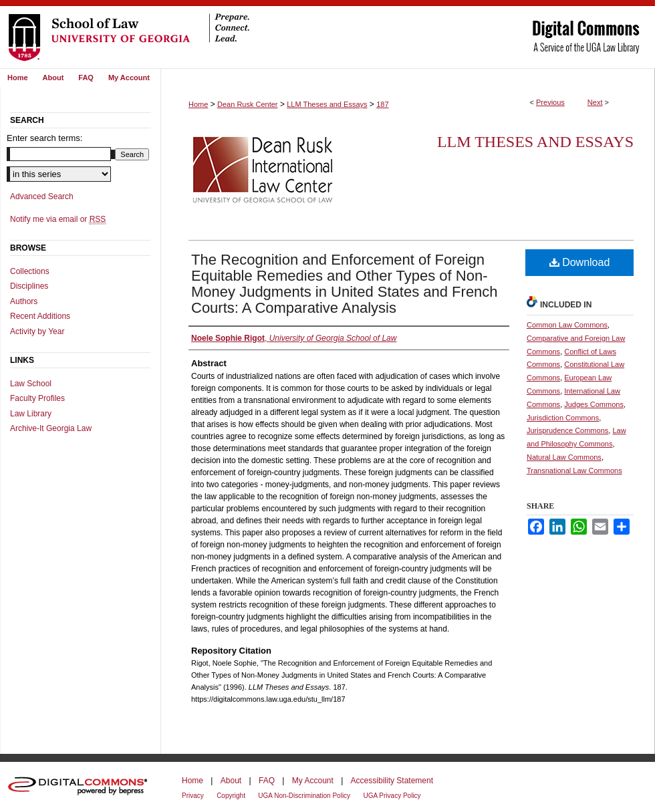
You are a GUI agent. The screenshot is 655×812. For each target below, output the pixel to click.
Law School (31, 384)
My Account (313, 781)
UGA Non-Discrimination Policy (304, 796)
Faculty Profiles (37, 398)
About (231, 781)
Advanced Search (42, 196)
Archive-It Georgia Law (51, 428)
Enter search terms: (44, 138)
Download (580, 262)
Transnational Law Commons (574, 470)
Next (595, 102)
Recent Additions (40, 316)
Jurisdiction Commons (563, 418)
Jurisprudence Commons (567, 430)
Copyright (231, 796)
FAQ (267, 781)
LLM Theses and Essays (327, 104)
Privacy (193, 796)
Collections (30, 271)
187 (382, 104)
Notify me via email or (58, 219)
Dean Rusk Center (248, 104)
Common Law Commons (567, 325)
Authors (24, 301)
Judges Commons (594, 404)
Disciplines (29, 286)
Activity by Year (37, 331)
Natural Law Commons (564, 457)
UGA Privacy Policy (392, 796)
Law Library (31, 414)
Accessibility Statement (392, 781)
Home (198, 104)
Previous (550, 102)
